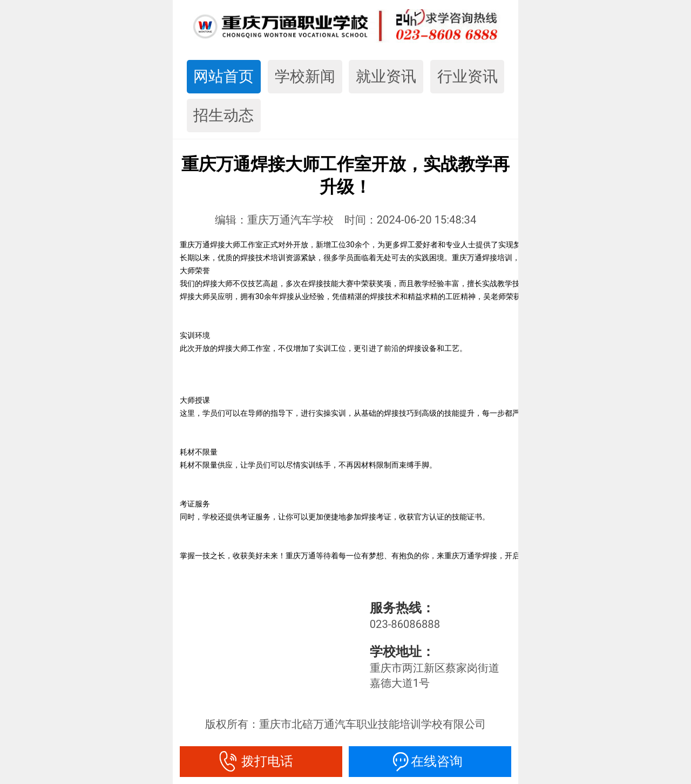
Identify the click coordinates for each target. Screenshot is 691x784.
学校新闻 (305, 76)
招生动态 (223, 115)
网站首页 (223, 76)
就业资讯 (386, 76)
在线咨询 (430, 761)
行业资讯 (468, 76)
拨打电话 (261, 761)
